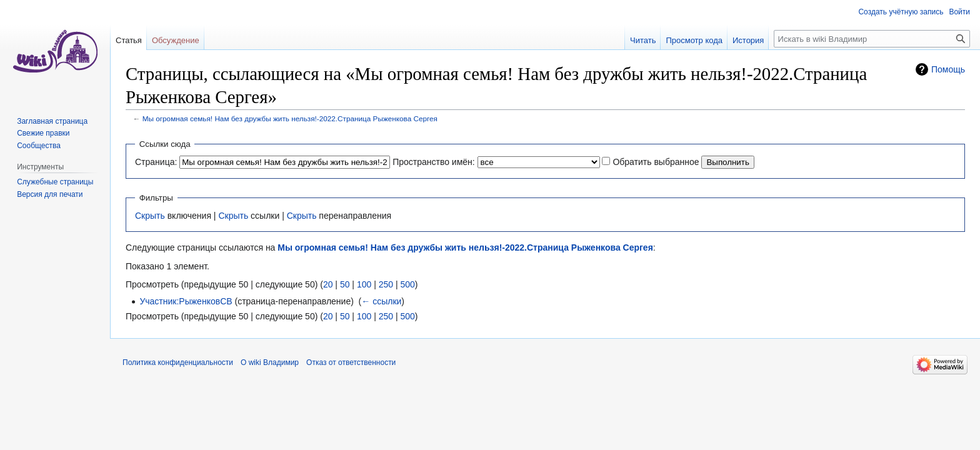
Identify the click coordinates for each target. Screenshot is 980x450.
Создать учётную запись (901, 12)
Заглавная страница (52, 121)
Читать (643, 40)
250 (386, 284)
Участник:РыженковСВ (186, 301)
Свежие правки (43, 133)
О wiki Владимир (270, 362)
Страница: (156, 162)
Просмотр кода (694, 40)
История (748, 40)
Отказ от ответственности (351, 362)
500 (407, 284)
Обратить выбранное (656, 162)
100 (364, 284)
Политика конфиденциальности (178, 362)
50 (345, 284)
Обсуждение (176, 40)
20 (328, 284)
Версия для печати (50, 194)
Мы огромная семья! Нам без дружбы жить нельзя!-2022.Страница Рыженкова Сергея (290, 118)
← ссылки (381, 301)
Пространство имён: (434, 162)
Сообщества (39, 146)
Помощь (948, 69)
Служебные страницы (55, 182)
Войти (959, 12)
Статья (129, 40)
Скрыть (150, 216)
